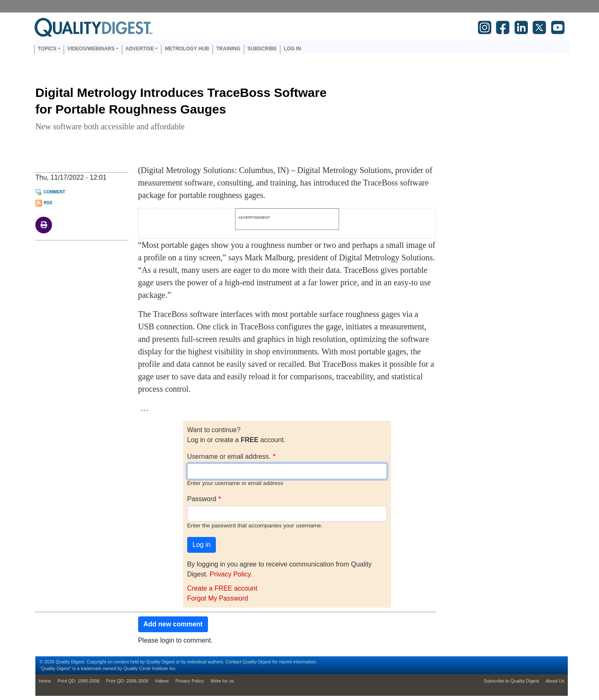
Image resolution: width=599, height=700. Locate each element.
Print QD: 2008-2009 (127, 681)
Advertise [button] (140, 49)
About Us (555, 681)
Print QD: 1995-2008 (78, 681)
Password (202, 499)
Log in (292, 49)
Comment (54, 192)
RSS (48, 203)
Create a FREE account (222, 588)
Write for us (222, 681)
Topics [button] (47, 49)
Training (228, 49)
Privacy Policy (230, 574)
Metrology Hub (187, 49)
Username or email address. (229, 456)
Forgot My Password (218, 598)
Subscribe (262, 49)
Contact (233, 662)
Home (45, 681)
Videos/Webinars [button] (91, 49)
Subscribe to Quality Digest (511, 681)
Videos (162, 681)
